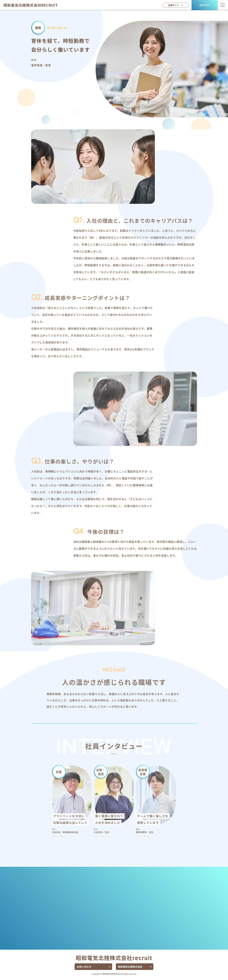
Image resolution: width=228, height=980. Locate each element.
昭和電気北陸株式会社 (31, 5)
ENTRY (205, 5)
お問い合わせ (84, 967)
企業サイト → (176, 5)
